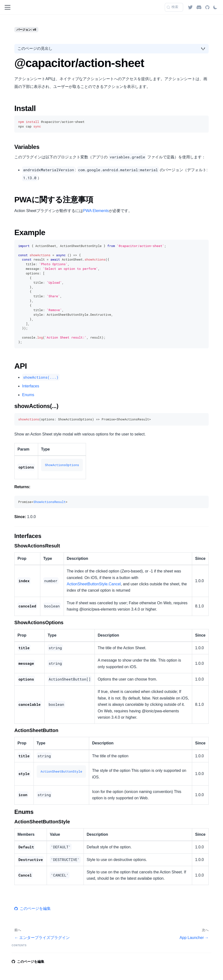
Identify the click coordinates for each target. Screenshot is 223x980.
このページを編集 (33, 908)
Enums (28, 395)
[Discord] (199, 7)
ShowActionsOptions (62, 465)
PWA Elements (96, 211)
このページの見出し (35, 48)
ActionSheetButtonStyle (61, 771)
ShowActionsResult (49, 502)
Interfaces (31, 386)
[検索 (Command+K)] (174, 7)
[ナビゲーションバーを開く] (8, 7)
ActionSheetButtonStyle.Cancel (94, 584)
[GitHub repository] (207, 7)
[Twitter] (190, 7)
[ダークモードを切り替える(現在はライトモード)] (215, 7)
